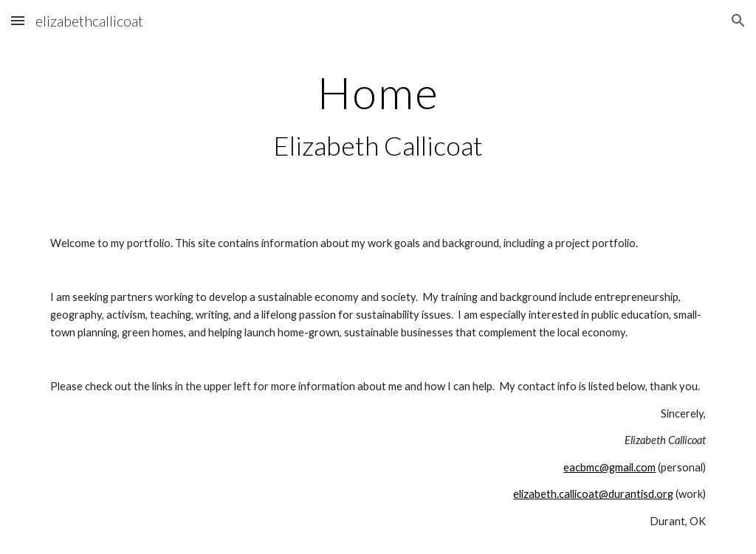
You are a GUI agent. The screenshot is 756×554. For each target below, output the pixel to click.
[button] (18, 20)
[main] (378, 116)
